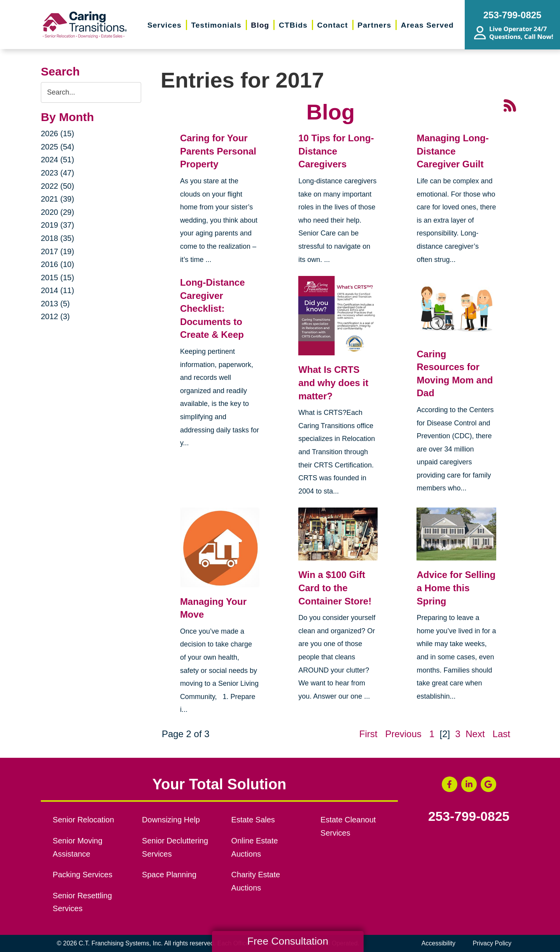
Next (475, 734)
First (368, 734)
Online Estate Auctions (255, 847)
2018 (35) (58, 238)
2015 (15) (58, 278)
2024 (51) (58, 160)
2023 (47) (58, 173)
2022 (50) (58, 186)
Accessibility (438, 943)
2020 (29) (58, 212)
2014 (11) (58, 290)
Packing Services (83, 875)
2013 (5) (55, 304)
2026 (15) (58, 133)
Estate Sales (253, 820)
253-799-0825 (469, 817)
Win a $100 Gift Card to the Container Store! (335, 588)
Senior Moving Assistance (78, 847)
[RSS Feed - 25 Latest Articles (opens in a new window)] (510, 105)
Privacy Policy (492, 943)
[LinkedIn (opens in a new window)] (469, 784)
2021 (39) (58, 199)
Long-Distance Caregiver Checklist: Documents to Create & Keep (213, 308)
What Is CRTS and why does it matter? (333, 383)
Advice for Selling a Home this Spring (456, 588)
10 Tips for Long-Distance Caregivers (336, 151)
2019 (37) (58, 225)
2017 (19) (58, 251)
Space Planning (169, 875)
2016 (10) (58, 264)
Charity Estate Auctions (256, 881)
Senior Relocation (84, 820)
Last (501, 734)
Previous (403, 734)
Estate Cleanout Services (348, 826)
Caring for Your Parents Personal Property (218, 151)
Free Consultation (288, 941)
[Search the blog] (91, 92)
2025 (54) (58, 147)
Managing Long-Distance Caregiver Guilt (452, 151)
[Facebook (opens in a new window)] (450, 784)
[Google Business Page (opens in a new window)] (488, 784)
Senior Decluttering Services (175, 847)
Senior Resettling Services (82, 902)
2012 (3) (55, 316)
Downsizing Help (171, 820)
